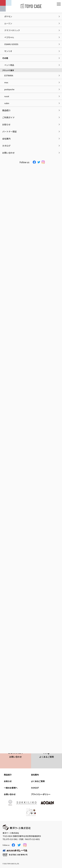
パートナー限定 (9, 132)
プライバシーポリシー (41, 794)
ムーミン (8, 23)
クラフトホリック (12, 30)
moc (6, 82)
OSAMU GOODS (11, 44)
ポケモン (8, 16)
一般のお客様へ (11, 788)
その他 (5, 58)
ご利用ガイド (8, 117)
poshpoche (9, 89)
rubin (7, 103)
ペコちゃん (9, 37)
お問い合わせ (10, 794)
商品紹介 (8, 775)
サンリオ (8, 51)
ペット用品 (9, 65)
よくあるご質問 (38, 781)
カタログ (35, 788)
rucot (7, 96)
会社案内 (35, 775)
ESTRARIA (9, 75)
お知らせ (8, 781)
